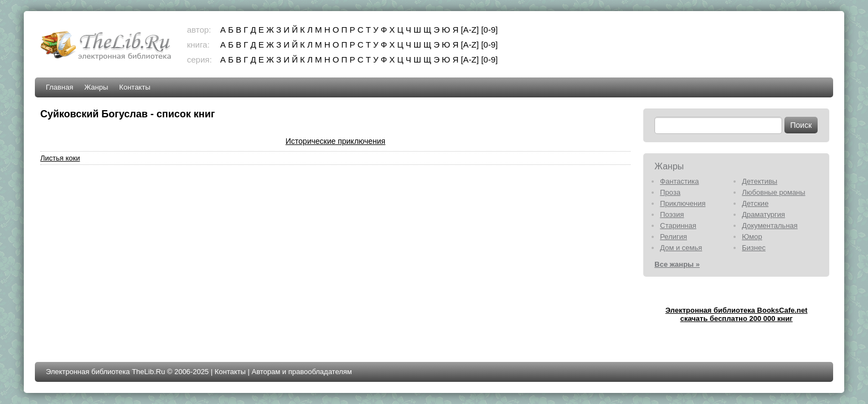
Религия (673, 237)
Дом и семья (681, 248)
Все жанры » (677, 264)
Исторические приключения (335, 141)
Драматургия (763, 214)
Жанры (96, 87)
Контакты (135, 87)
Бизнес (754, 248)
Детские (755, 203)
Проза (670, 192)
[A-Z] (470, 30)
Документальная (770, 226)
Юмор (752, 237)
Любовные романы (773, 192)
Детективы (759, 181)
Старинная (678, 226)
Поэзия (672, 214)
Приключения (683, 203)
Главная (60, 87)
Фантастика (679, 181)
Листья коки (60, 158)
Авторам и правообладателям (301, 372)
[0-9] (489, 30)
